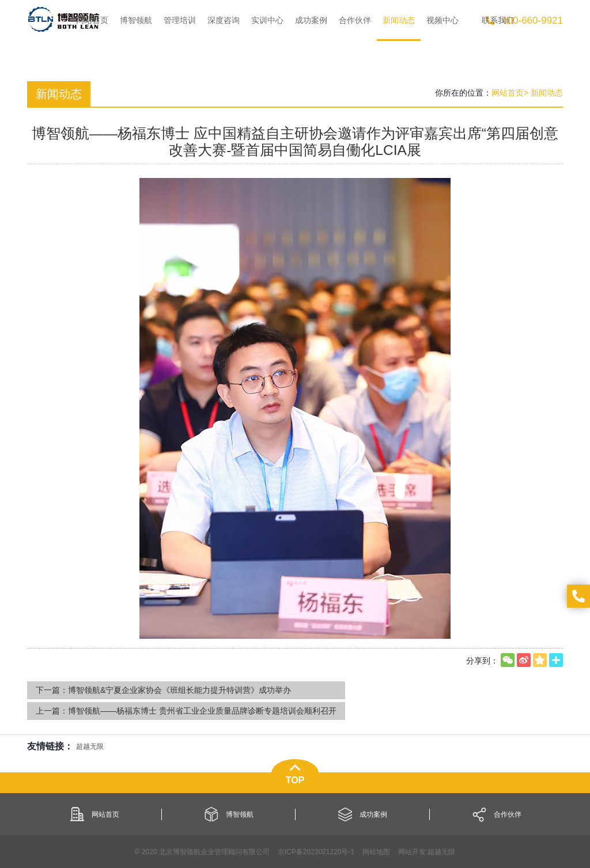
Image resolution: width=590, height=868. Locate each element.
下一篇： (163, 690)
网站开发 (412, 852)
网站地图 (376, 852)
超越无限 (441, 852)
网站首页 (508, 93)
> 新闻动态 (543, 93)
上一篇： (186, 711)
